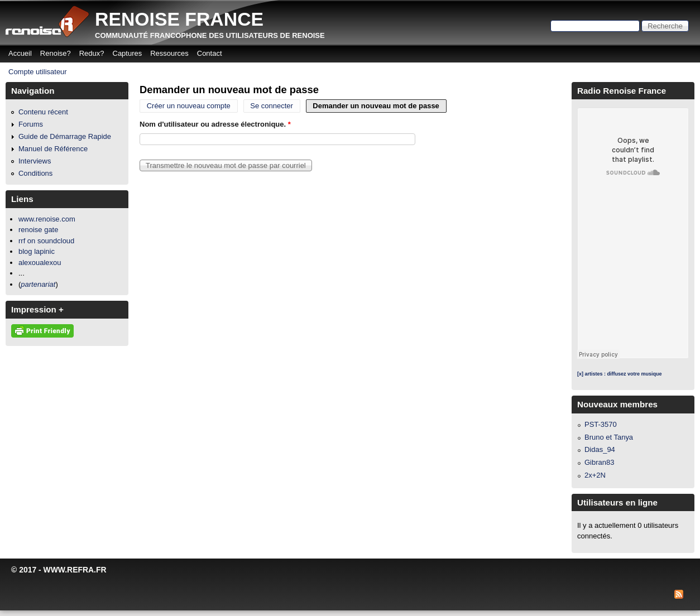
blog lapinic (37, 251)
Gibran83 (599, 462)
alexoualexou (40, 263)
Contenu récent (43, 112)
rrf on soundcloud (46, 241)
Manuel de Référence (53, 149)
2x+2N (595, 475)
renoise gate (38, 230)
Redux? (92, 53)
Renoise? (56, 53)
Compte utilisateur (38, 72)
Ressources (169, 53)
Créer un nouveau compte (189, 106)
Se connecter (272, 106)
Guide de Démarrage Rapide (65, 136)
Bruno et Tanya (609, 437)
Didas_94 (600, 449)
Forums (31, 124)
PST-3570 (601, 424)
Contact (210, 53)
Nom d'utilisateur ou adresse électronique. (215, 124)
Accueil (20, 53)
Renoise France (179, 19)
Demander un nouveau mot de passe (379, 106)
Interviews (35, 161)
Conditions (35, 173)
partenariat (38, 284)
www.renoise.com (47, 219)
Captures (128, 53)
